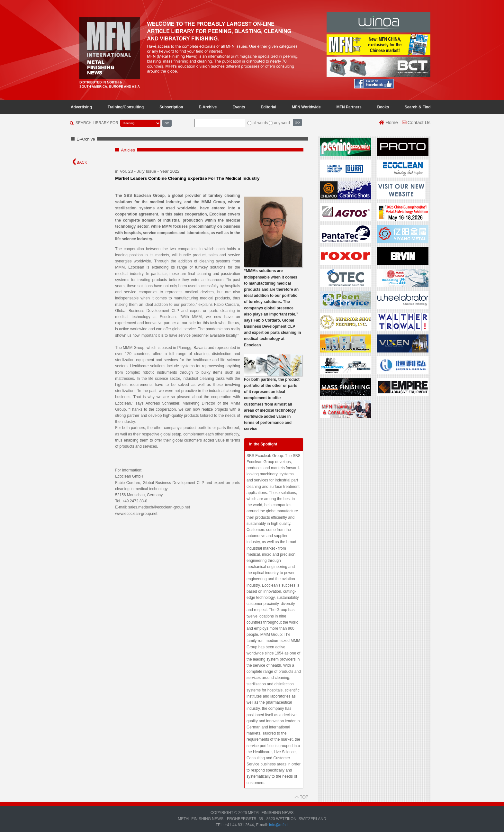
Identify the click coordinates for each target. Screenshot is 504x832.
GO (167, 123)
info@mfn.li (278, 825)
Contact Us (416, 123)
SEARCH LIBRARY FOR (97, 123)
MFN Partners (349, 107)
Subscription (171, 107)
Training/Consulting (126, 107)
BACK (80, 162)
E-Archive (208, 107)
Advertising (81, 107)
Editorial (268, 107)
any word (282, 123)
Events (239, 107)
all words (260, 123)
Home (388, 123)
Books (383, 107)
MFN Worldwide (306, 107)
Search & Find (418, 107)
